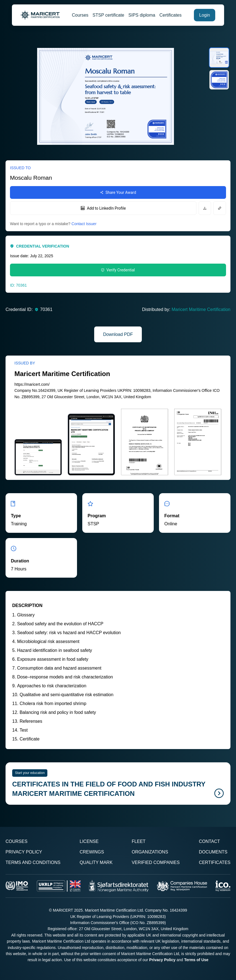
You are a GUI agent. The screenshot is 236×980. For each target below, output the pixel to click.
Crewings (92, 852)
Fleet (139, 841)
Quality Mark (96, 862)
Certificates (170, 15)
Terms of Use (196, 960)
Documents (213, 852)
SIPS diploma (142, 15)
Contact (209, 841)
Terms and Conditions (33, 862)
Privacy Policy (24, 852)
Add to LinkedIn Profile (103, 208)
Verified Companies (156, 862)
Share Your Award (118, 192)
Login (205, 15)
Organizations (150, 852)
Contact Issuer (84, 224)
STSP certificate (108, 15)
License (89, 841)
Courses (80, 15)
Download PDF (118, 334)
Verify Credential (118, 270)
